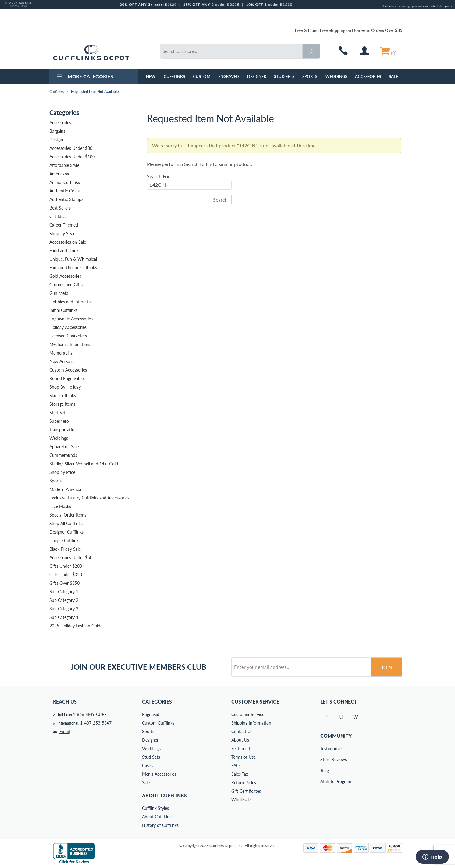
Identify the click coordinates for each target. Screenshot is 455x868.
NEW (151, 76)
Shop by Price (62, 472)
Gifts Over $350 (64, 583)
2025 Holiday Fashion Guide (76, 626)
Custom (202, 76)
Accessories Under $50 (71, 557)
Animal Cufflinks (65, 182)
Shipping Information (251, 723)
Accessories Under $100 (72, 157)
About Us (240, 740)
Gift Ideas (58, 216)
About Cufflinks (164, 795)
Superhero (59, 421)
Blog (325, 770)
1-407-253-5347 (96, 723)
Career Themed (64, 225)
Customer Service (248, 714)
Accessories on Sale (68, 242)
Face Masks (60, 506)
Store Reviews (325, 759)
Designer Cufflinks (66, 532)
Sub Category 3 (64, 609)
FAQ (235, 766)
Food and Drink (64, 251)
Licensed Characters (68, 336)
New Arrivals (61, 361)
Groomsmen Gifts (66, 285)
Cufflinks (174, 76)
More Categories (84, 77)
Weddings (336, 76)
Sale (393, 76)
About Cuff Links (158, 817)
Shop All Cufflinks (66, 523)
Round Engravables (67, 378)
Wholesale (241, 800)
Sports (310, 76)
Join (387, 667)
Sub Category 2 (64, 600)
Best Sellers (60, 208)
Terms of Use (243, 757)
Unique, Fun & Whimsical (73, 259)
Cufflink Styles (155, 808)
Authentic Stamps (66, 199)
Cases (147, 766)
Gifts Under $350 (66, 575)
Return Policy (244, 783)
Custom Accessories (68, 370)
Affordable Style (64, 165)
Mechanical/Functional (71, 344)
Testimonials (325, 748)
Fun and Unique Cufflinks (73, 268)
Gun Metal (59, 293)
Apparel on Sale (64, 447)
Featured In (242, 748)
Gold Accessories (65, 276)
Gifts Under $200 (66, 566)
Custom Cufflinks (158, 723)
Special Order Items (68, 515)
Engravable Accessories (71, 319)
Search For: (159, 176)
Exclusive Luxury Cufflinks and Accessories (89, 498)
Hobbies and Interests (70, 302)
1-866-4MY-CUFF (90, 714)
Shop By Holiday (65, 387)
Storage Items (62, 404)
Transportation (63, 430)
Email (65, 731)
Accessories (368, 76)
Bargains (57, 131)
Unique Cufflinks (65, 540)
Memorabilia (61, 353)
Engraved (229, 76)
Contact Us (242, 731)
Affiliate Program (325, 781)
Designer (257, 76)
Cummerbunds (63, 455)
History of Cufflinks (160, 825)
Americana (59, 174)
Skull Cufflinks (63, 395)
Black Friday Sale (65, 549)
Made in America (65, 489)
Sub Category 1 (64, 592)
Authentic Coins (64, 191)
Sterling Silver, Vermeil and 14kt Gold (84, 464)
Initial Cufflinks (63, 310)
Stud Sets (284, 76)
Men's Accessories (159, 774)
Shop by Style (62, 233)
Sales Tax (240, 774)
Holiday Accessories (68, 327)
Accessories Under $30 (71, 148)
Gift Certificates (246, 791)
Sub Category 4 (64, 617)
